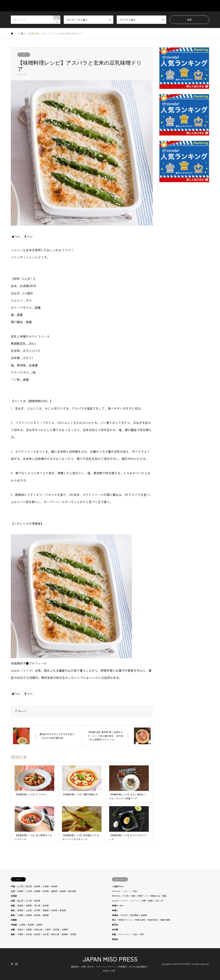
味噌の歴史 (152, 920)
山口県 (20, 886)
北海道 (14, 896)
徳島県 (20, 905)
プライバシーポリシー (106, 967)
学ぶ (114, 920)
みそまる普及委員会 (138, 967)
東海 (13, 915)
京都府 (20, 929)
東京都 (37, 934)
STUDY (157, 6)
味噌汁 (151, 901)
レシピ (115, 901)
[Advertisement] (184, 265)
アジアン (124, 901)
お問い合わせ (87, 967)
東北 (13, 910)
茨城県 (73, 934)
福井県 (37, 901)
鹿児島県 (72, 891)
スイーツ (135, 901)
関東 (13, 934)
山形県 (29, 910)
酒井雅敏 (134, 915)
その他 (125, 896)
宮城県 (20, 910)
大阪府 (48, 929)
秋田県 (54, 910)
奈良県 (56, 929)
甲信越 (14, 925)
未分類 (115, 929)
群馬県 (65, 934)
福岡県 (54, 891)
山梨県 (22, 925)
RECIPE (174, 6)
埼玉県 (29, 934)
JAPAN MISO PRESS (110, 959)
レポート (126, 891)
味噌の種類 (165, 920)
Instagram (16, 964)
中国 (13, 886)
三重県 (20, 915)
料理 (141, 934)
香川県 (37, 905)
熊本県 (46, 891)
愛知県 (37, 915)
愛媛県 (29, 905)
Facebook (12, 964)
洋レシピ (22, 711)
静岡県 (46, 915)
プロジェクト (124, 934)
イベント (116, 891)
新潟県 (31, 925)
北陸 (13, 901)
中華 (143, 901)
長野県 (39, 925)
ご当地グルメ (118, 886)
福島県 (46, 910)
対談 (135, 934)
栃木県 (46, 934)
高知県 (46, 905)
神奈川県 (55, 934)
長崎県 (63, 891)
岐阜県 (29, 915)
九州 (13, 891)
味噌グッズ (142, 896)
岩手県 (37, 910)
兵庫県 (29, 929)
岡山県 (29, 886)
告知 (135, 891)
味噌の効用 (140, 920)
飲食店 (115, 939)
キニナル (116, 896)
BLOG (191, 6)
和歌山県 (38, 929)
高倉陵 (144, 915)
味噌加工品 (155, 896)
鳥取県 (54, 886)
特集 (114, 934)
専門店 (115, 925)
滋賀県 (65, 929)
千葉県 (20, 934)
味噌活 (115, 915)
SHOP (206, 6)
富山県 (20, 901)
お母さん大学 (109, 971)
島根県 (37, 886)
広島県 (46, 886)
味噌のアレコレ (125, 920)
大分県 (29, 891)
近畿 (13, 929)
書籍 (164, 896)
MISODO (124, 915)
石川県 (29, 901)
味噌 (133, 896)
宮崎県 (37, 891)
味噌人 (115, 910)
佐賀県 (20, 891)
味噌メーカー (118, 905)
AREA (141, 6)
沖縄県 (14, 920)
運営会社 (75, 967)
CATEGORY (123, 6)
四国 (13, 905)
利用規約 (122, 967)
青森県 (63, 910)
